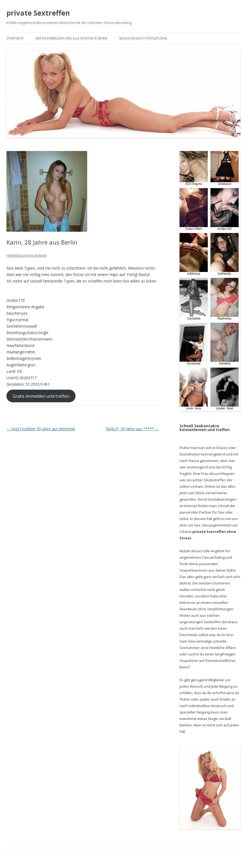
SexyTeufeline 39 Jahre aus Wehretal (41, 429)
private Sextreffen (38, 13)
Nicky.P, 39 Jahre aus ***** (132, 429)
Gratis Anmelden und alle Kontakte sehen (71, 38)
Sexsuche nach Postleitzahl (143, 38)
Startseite (15, 38)
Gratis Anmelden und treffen (41, 396)
